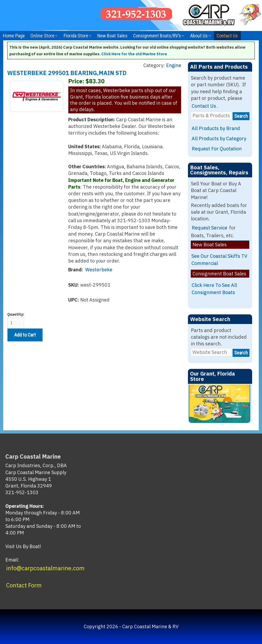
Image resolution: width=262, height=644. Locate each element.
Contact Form (24, 585)
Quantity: (16, 320)
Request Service (209, 228)
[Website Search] (211, 352)
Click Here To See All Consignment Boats (214, 289)
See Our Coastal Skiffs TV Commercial (219, 260)
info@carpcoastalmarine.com (45, 568)
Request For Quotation (217, 149)
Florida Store (76, 36)
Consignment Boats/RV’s (157, 36)
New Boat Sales (112, 36)
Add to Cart (25, 335)
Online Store (43, 36)
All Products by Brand (216, 128)
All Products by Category (219, 138)
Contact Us (227, 36)
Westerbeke (99, 270)
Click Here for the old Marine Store (134, 54)
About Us (199, 36)
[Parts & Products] (211, 116)
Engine (174, 65)
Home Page (14, 36)
